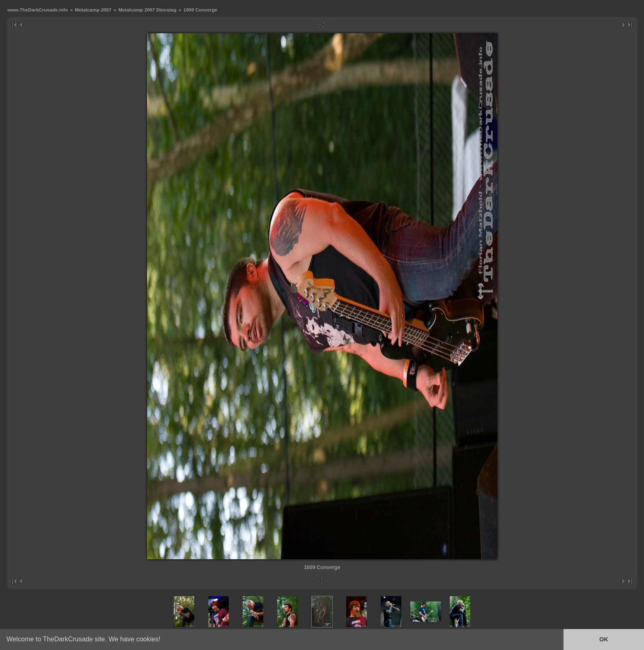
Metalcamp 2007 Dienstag (147, 10)
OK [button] (604, 639)
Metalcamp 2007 (93, 10)
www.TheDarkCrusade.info (38, 10)
